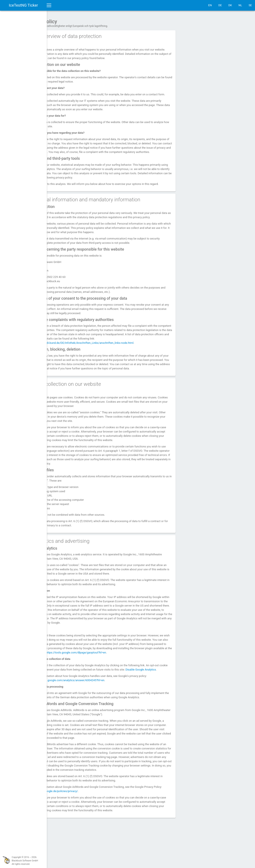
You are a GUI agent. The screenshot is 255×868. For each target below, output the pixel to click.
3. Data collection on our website (90, 403)
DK (230, 5)
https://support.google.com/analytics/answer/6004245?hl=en (91, 712)
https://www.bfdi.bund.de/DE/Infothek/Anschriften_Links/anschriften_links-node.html (111, 358)
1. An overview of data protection (90, 34)
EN (210, 5)
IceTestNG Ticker (24, 5)
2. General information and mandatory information (109, 210)
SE (250, 5)
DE (220, 5)
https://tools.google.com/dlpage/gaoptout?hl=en (83, 680)
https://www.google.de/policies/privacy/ (87, 832)
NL (240, 5)
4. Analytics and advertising (84, 560)
